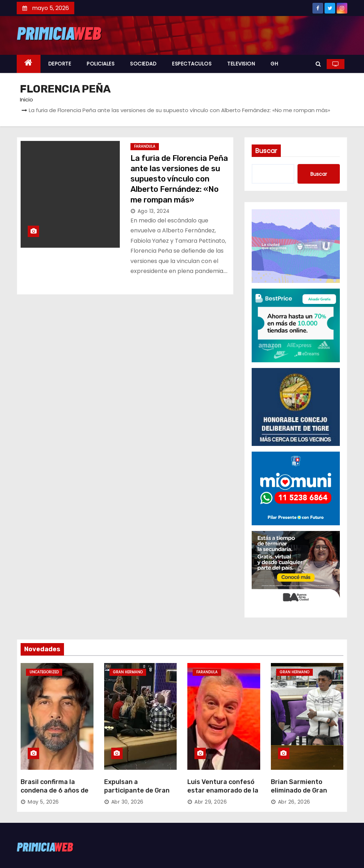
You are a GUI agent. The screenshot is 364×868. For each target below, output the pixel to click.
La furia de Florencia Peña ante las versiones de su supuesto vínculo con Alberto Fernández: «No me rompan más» (179, 179)
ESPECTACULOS (192, 64)
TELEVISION (241, 64)
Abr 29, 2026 (211, 802)
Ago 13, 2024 (154, 211)
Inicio (26, 99)
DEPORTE (60, 64)
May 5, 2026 (43, 802)
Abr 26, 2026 (294, 802)
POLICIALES (101, 64)
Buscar (266, 151)
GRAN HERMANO (128, 672)
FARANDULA (145, 146)
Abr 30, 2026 (127, 802)
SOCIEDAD (143, 64)
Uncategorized (44, 672)
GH (274, 64)
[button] (318, 64)
